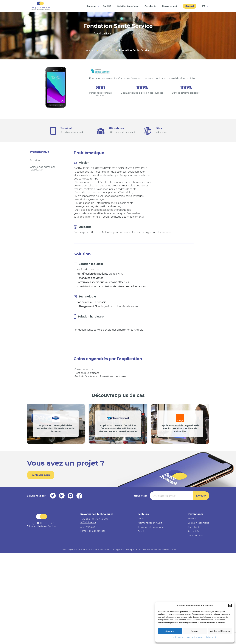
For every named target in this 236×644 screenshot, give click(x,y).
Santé (141, 531)
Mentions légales (114, 550)
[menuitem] (204, 6)
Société (107, 6)
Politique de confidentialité (204, 637)
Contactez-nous (41, 475)
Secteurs (91, 6)
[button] (230, 606)
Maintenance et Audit (150, 523)
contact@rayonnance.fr (93, 531)
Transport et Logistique (151, 527)
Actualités (193, 531)
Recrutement (170, 6)
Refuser (195, 631)
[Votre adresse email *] (172, 496)
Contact (190, 6)
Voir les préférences (220, 631)
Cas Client (193, 527)
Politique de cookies (181, 637)
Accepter (170, 631)
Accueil (91, 50)
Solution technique (128, 6)
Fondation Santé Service (134, 50)
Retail (141, 519)
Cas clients (150, 6)
